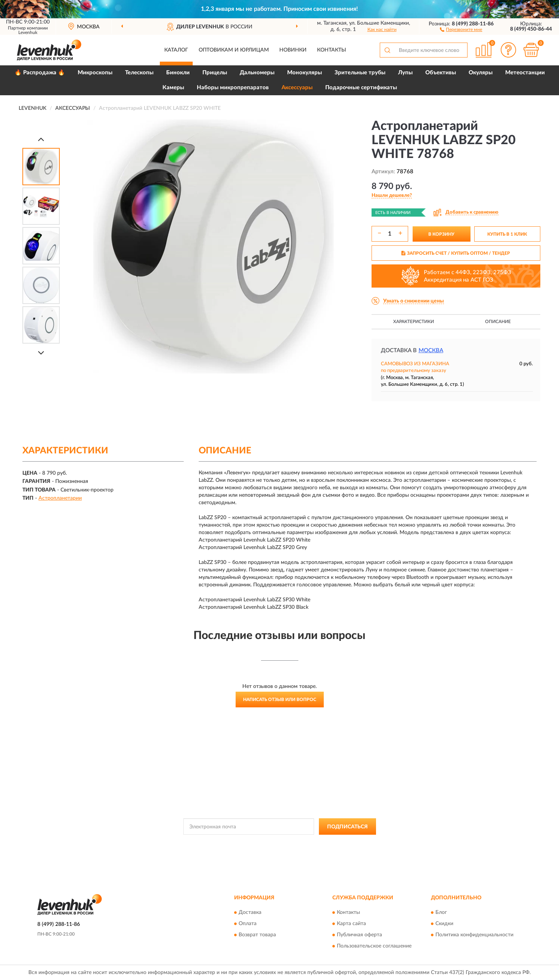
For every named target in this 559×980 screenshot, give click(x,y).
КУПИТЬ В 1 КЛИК (507, 234)
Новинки (293, 50)
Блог (441, 912)
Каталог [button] (176, 50)
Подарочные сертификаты (361, 88)
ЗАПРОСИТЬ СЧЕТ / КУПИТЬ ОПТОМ (456, 253)
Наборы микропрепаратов (233, 88)
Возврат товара (257, 935)
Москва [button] (431, 351)
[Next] (41, 353)
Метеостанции (525, 73)
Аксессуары (297, 88)
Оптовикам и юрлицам (234, 50)
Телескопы (139, 73)
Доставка (250, 912)
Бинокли (178, 73)
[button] (461, 29)
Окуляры (481, 73)
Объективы (441, 73)
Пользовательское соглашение (374, 946)
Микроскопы (95, 73)
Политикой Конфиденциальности (276, 843)
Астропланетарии (60, 498)
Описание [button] (498, 322)
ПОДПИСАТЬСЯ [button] (347, 827)
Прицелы (215, 73)
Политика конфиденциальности (474, 935)
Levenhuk (28, 32)
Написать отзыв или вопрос (280, 700)
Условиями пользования (342, 843)
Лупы (405, 73)
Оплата (248, 924)
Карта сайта (351, 924)
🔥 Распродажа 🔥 (40, 73)
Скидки (444, 924)
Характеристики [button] (414, 322)
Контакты (332, 50)
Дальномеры (257, 73)
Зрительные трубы (360, 73)
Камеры (173, 88)
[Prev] (41, 139)
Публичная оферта (359, 935)
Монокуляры (305, 73)
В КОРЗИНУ (441, 234)
